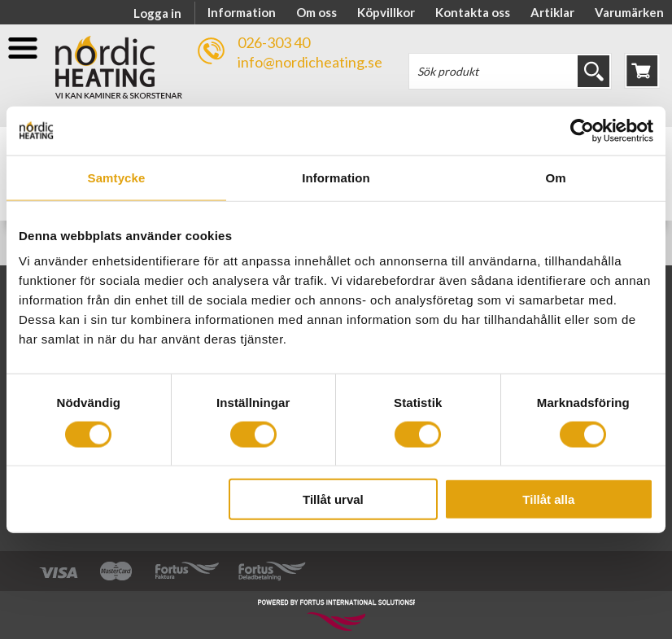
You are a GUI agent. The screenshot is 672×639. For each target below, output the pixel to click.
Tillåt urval (333, 499)
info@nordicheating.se (310, 62)
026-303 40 (274, 42)
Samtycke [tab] (117, 177)
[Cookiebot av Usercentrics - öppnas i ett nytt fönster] (582, 130)
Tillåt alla (548, 499)
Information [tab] (336, 177)
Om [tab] (555, 177)
